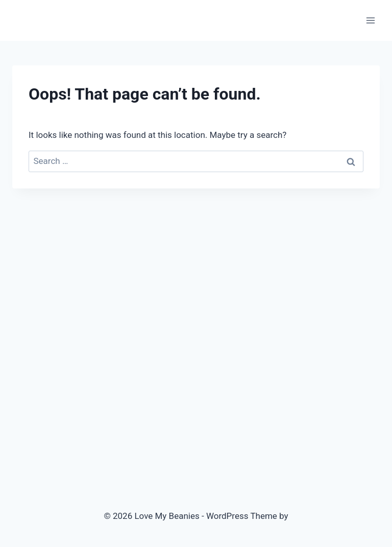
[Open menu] (370, 20)
